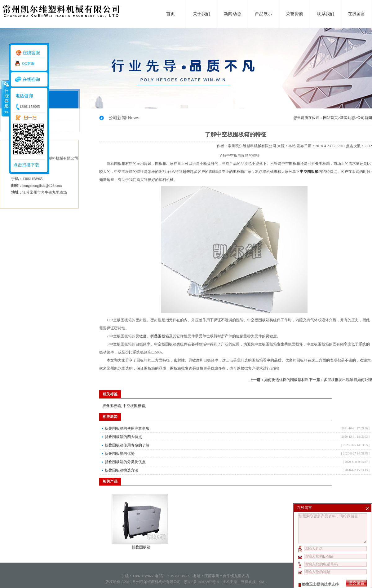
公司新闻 (365, 118)
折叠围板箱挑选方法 (122, 470)
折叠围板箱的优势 (120, 454)
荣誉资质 (294, 14)
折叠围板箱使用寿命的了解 (127, 445)
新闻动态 (232, 14)
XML (262, 582)
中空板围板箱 (134, 406)
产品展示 (263, 14)
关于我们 (201, 14)
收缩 (5, 98)
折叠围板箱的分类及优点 (125, 462)
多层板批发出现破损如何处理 (348, 380)
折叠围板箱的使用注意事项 (127, 428)
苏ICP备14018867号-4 (202, 582)
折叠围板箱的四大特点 (123, 437)
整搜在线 (248, 582)
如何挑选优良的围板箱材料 (286, 380)
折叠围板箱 (160, 336)
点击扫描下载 (26, 165)
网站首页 (330, 118)
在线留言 (356, 14)
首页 (170, 14)
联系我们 (325, 14)
